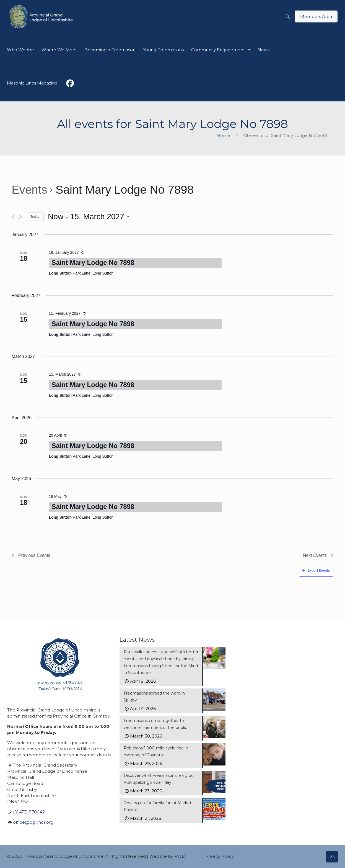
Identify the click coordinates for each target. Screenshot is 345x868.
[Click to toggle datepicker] (89, 217)
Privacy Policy (220, 856)
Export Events (316, 570)
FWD (180, 856)
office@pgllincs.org (33, 822)
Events (29, 190)
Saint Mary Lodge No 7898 (93, 263)
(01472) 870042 (29, 812)
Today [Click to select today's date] (35, 217)
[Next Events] (20, 217)
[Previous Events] (13, 217)
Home (223, 135)
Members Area (316, 16)
